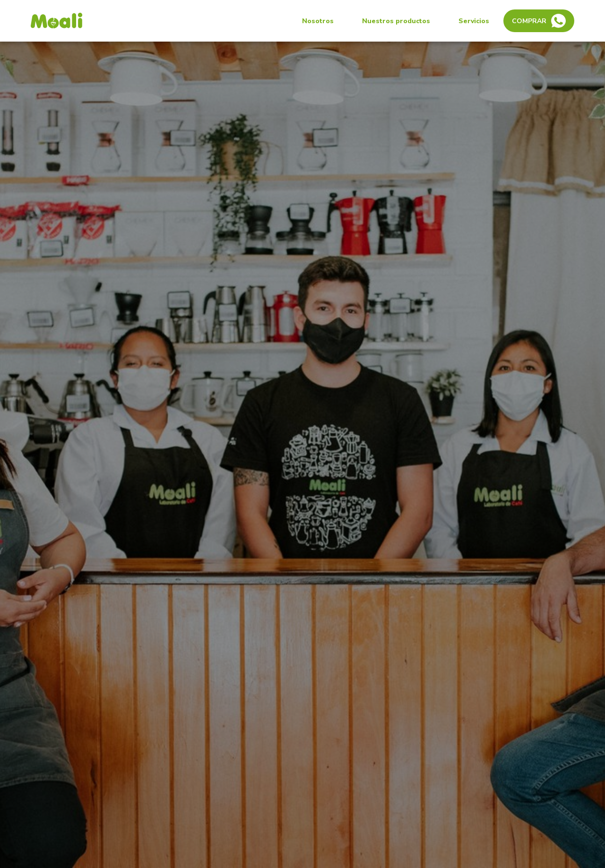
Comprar (539, 21)
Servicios (474, 21)
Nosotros (318, 21)
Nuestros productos (396, 21)
